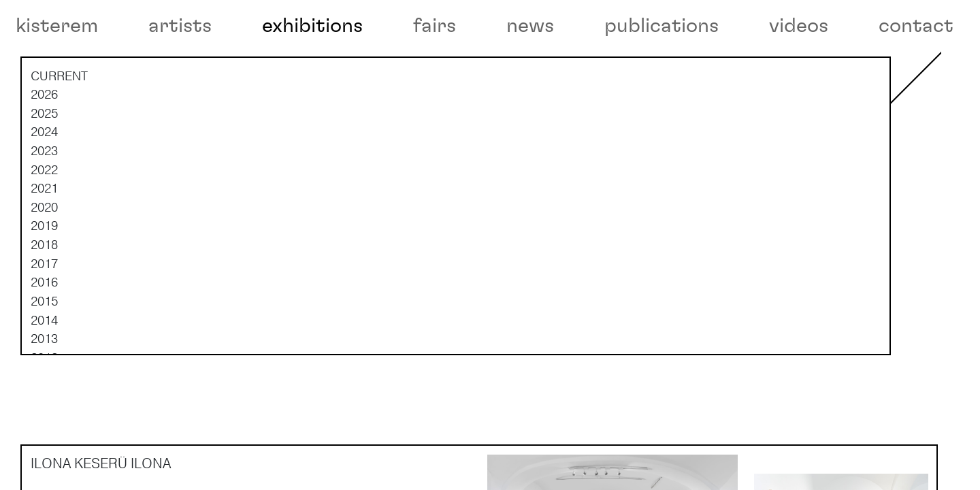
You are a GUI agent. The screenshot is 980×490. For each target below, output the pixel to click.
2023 (44, 197)
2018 (44, 291)
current (59, 121)
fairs (435, 26)
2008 (44, 478)
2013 (44, 385)
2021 (44, 234)
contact (916, 26)
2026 (44, 140)
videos (799, 26)
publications (661, 26)
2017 (44, 309)
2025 (44, 159)
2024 (44, 178)
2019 (44, 272)
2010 (44, 441)
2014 (44, 365)
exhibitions (312, 26)
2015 (44, 347)
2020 (44, 253)
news (530, 26)
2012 (44, 403)
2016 (44, 328)
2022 (44, 215)
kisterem (57, 26)
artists (180, 26)
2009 (44, 459)
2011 (44, 422)
